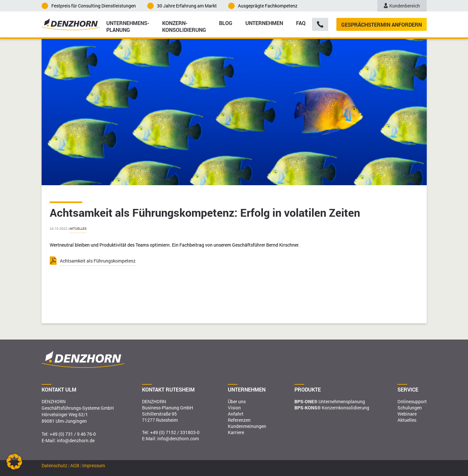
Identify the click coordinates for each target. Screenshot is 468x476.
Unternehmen (264, 23)
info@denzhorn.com (178, 438)
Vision (234, 408)
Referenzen (239, 420)
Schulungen (410, 408)
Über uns (237, 401)
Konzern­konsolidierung (184, 26)
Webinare (407, 414)
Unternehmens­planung (128, 26)
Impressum (94, 465)
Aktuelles (78, 229)
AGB (75, 465)
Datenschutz (54, 465)
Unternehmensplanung (330, 401)
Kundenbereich (402, 6)
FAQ (301, 23)
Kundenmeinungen (247, 426)
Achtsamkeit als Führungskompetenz (98, 261)
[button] (14, 462)
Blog (226, 23)
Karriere (236, 432)
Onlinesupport (412, 401)
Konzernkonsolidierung (332, 408)
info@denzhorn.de (76, 440)
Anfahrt (236, 414)
